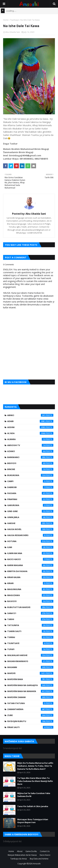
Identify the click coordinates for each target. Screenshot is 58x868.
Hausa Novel (30, 529)
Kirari (30, 583)
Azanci (30, 451)
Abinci (30, 415)
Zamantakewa (30, 709)
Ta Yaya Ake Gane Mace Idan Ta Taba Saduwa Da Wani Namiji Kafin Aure (35, 781)
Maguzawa (30, 595)
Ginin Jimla (30, 517)
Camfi (30, 481)
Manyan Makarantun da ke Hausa (22, 855)
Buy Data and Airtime (39, 859)
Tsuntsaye (14, 20)
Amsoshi (37, 864)
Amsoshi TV (30, 445)
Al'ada (30, 433)
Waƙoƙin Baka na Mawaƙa (30, 691)
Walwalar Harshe (30, 655)
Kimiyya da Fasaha (30, 571)
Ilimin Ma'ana (30, 553)
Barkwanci (30, 457)
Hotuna (30, 541)
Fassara (30, 493)
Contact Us (45, 851)
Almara (30, 439)
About (20, 851)
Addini (30, 427)
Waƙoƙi (30, 673)
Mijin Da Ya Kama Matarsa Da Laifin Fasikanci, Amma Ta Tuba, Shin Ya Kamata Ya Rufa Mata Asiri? (35, 766)
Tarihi (30, 619)
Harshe (30, 523)
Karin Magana (30, 565)
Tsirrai (30, 637)
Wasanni (30, 667)
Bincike (30, 469)
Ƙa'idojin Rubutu (30, 721)
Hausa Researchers (30, 535)
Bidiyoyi (30, 463)
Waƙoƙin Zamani (30, 697)
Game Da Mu (31, 851)
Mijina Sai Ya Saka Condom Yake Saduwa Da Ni (34, 795)
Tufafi (30, 649)
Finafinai (30, 499)
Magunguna (30, 589)
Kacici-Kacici (30, 559)
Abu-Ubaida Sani (13, 32)
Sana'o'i (30, 613)
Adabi (30, 421)
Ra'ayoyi (30, 601)
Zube (30, 715)
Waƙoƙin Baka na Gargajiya (30, 685)
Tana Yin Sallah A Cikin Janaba (33, 806)
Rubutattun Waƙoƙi (30, 607)
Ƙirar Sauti (30, 727)
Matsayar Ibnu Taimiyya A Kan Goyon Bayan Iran (33, 821)
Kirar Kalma (30, 577)
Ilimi (30, 547)
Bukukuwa (30, 475)
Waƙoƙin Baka (30, 679)
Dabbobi (30, 487)
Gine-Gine (30, 511)
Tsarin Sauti (30, 631)
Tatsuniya (30, 625)
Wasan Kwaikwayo (30, 661)
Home (6, 20)
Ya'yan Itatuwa (30, 703)
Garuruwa (30, 505)
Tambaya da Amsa (19, 859)
